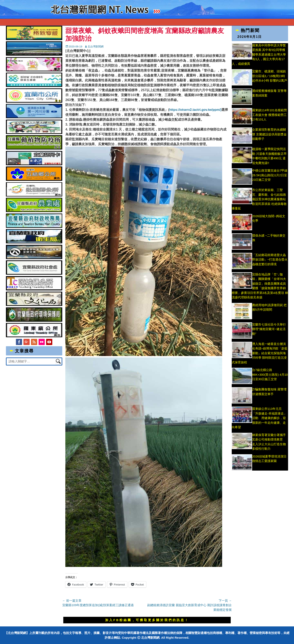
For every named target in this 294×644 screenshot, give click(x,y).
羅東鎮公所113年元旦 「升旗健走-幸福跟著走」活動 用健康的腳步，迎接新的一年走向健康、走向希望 (259, 418)
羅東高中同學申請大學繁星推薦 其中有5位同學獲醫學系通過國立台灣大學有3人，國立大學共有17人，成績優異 (259, 55)
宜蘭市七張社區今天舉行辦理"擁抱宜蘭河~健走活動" (269, 329)
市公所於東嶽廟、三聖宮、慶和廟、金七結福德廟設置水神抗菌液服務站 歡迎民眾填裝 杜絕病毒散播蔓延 (259, 199)
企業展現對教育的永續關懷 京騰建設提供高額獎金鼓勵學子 (269, 134)
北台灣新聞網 (96, 47)
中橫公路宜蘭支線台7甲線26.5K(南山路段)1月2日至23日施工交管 (270, 175)
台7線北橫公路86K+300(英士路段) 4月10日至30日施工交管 (270, 374)
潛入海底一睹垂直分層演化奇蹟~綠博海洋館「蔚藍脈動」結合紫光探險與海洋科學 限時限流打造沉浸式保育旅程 (260, 353)
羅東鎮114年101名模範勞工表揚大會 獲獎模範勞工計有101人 (269, 115)
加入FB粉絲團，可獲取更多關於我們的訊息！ (147, 620)
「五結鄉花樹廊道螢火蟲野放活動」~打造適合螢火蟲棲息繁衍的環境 (270, 260)
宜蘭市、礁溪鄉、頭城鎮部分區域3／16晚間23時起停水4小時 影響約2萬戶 (270, 76)
